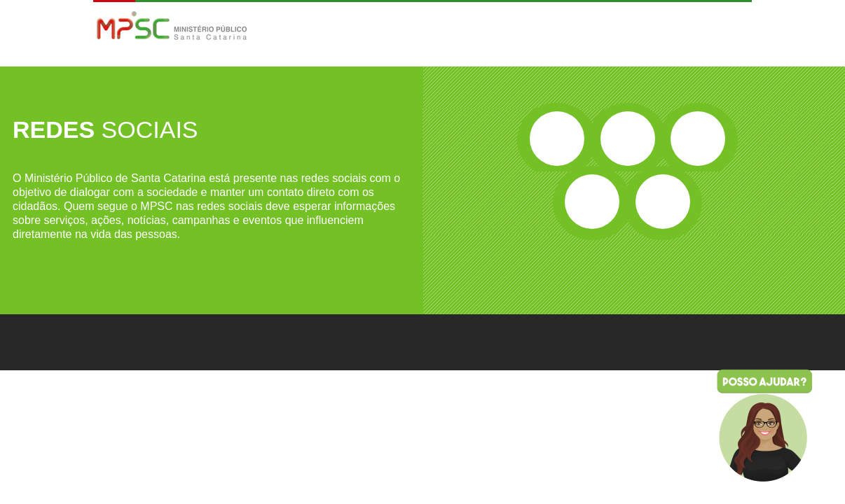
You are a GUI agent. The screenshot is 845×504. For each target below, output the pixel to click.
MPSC (172, 27)
